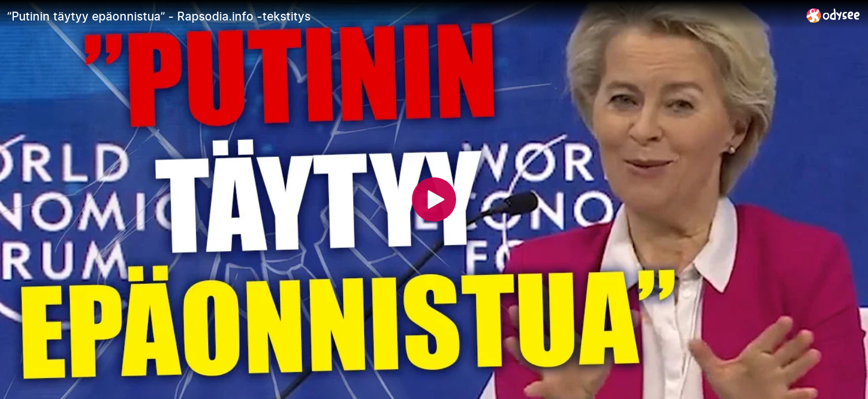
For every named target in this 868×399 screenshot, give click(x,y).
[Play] (434, 199)
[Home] (833, 15)
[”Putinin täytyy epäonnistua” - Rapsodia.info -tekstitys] (402, 16)
